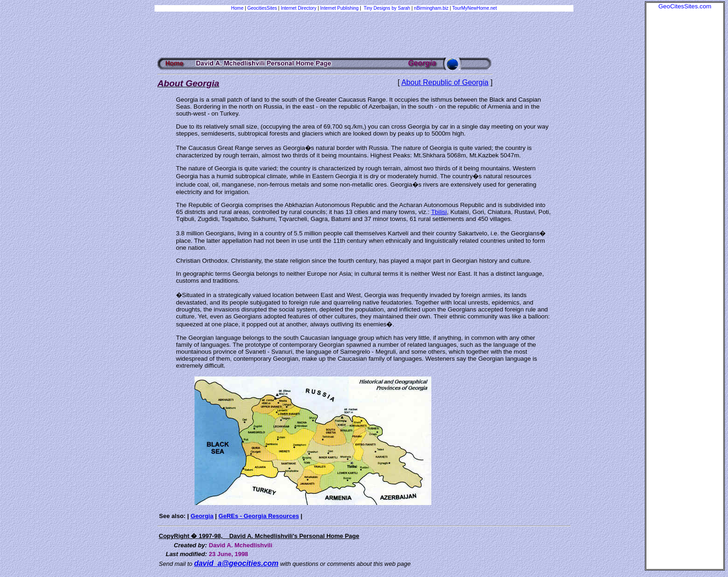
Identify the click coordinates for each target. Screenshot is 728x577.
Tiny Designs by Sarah (387, 8)
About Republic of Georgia (445, 82)
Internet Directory (299, 8)
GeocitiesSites (263, 8)
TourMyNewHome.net (474, 8)
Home (237, 8)
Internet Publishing (340, 8)
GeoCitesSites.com (685, 6)
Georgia (202, 516)
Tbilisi (439, 212)
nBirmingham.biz (431, 8)
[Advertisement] (685, 149)
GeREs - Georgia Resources (259, 516)
